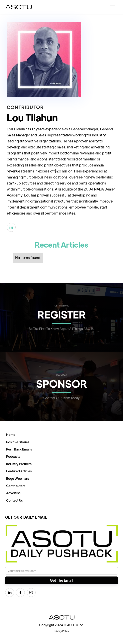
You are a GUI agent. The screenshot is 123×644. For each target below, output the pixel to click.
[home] (19, 7)
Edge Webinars (18, 478)
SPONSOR (62, 383)
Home (11, 435)
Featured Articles (19, 471)
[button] (113, 7)
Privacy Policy (61, 631)
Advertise (13, 493)
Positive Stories (18, 442)
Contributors (16, 486)
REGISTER (62, 314)
